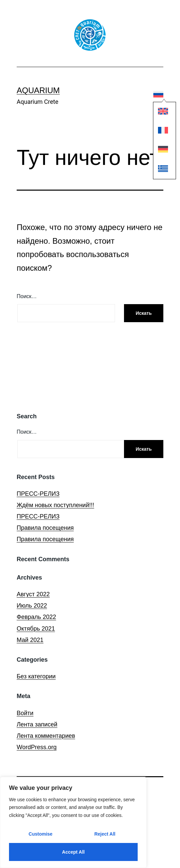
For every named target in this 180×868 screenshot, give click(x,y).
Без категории (36, 676)
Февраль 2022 (36, 617)
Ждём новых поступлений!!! (55, 505)
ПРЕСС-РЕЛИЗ (38, 494)
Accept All (73, 852)
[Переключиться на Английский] (159, 113)
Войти (25, 713)
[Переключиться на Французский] (159, 132)
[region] (73, 822)
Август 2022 (33, 594)
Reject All (105, 834)
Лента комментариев (46, 736)
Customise (41, 834)
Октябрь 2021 (36, 629)
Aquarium (38, 90)
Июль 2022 (32, 606)
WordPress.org (37, 747)
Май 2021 (30, 640)
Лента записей (37, 724)
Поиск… (27, 296)
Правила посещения (45, 528)
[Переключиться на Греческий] (159, 170)
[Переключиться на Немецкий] (159, 151)
